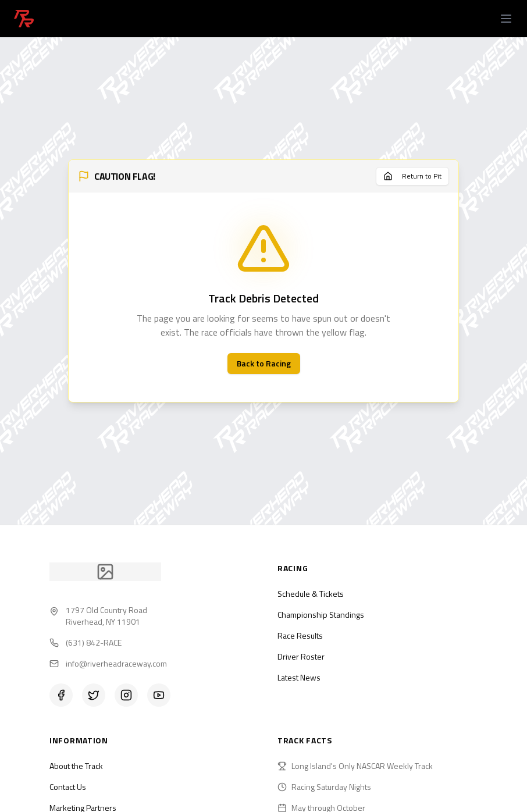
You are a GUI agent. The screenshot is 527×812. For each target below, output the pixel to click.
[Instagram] (126, 695)
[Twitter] (94, 695)
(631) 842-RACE (94, 643)
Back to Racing (264, 363)
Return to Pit (412, 176)
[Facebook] (61, 695)
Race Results (300, 635)
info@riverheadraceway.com (116, 664)
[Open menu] (506, 19)
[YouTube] (159, 695)
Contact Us (68, 787)
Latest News (299, 677)
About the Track (76, 766)
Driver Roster (301, 656)
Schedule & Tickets (311, 594)
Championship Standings (321, 615)
